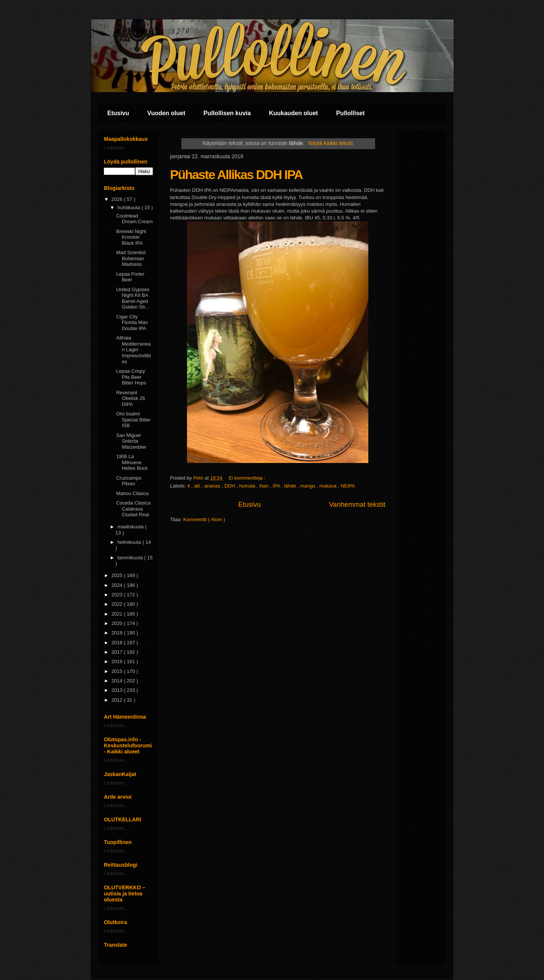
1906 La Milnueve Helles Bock (132, 462)
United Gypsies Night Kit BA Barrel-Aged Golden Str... (133, 298)
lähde (291, 486)
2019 (118, 633)
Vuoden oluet (166, 113)
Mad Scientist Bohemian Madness (131, 258)
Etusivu (118, 113)
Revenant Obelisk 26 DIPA (130, 398)
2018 (118, 643)
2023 (118, 595)
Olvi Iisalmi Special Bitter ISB (133, 420)
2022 (118, 604)
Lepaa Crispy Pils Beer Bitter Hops (131, 377)
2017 (118, 652)
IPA (277, 486)
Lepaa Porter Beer (130, 277)
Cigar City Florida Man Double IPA (132, 323)
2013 (118, 690)
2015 (118, 671)
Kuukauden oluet (294, 113)
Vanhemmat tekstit (357, 505)
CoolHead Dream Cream (134, 219)
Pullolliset (351, 113)
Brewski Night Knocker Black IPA (131, 237)
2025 (118, 575)
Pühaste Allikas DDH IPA (236, 174)
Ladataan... (116, 147)
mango (308, 486)
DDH (230, 486)
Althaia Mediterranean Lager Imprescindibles (133, 350)
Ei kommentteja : (247, 478)
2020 (118, 623)
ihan (264, 486)
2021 (118, 614)
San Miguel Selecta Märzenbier (131, 441)
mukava (328, 486)
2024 (118, 585)
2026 (118, 199)
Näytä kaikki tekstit (331, 143)
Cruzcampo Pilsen (128, 481)
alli (198, 486)
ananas (213, 486)
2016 (118, 661)
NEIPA (348, 486)
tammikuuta (131, 558)
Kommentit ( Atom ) (204, 519)
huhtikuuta (130, 208)
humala (248, 486)
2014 (118, 681)
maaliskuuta (131, 527)
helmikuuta (130, 542)
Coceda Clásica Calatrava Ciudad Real (133, 509)
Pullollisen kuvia (227, 113)
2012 (118, 700)
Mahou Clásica (132, 493)
